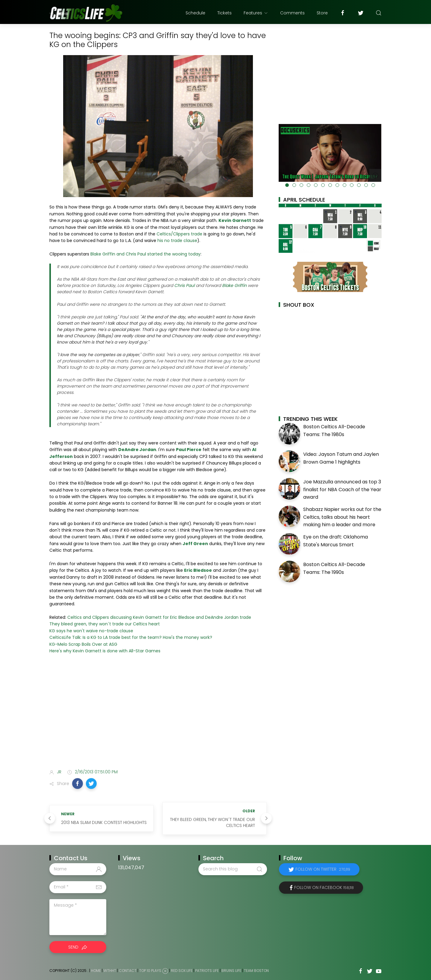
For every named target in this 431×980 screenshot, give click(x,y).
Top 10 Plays (150, 971)
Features (256, 13)
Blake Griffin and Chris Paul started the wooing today (145, 254)
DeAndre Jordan (137, 450)
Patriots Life (207, 971)
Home (96, 971)
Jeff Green (195, 544)
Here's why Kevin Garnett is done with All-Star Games (105, 651)
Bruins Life (231, 971)
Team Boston (256, 971)
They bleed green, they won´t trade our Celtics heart (105, 624)
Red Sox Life (182, 971)
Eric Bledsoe (198, 570)
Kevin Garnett (235, 220)
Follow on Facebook (324, 887)
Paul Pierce (189, 450)
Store (322, 13)
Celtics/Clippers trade (179, 234)
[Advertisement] (158, 717)
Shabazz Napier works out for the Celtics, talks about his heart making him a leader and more (342, 517)
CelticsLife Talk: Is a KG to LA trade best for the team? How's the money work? (131, 637)
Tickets (224, 13)
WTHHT (110, 971)
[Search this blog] (233, 869)
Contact (128, 971)
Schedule (195, 13)
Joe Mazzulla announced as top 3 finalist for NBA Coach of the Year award (342, 489)
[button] (78, 784)
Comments (292, 13)
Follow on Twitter (323, 869)
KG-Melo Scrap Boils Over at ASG (83, 644)
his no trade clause (177, 241)
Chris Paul (184, 285)
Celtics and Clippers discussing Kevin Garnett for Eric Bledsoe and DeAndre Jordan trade (159, 617)
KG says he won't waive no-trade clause (91, 631)
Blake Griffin (234, 285)
